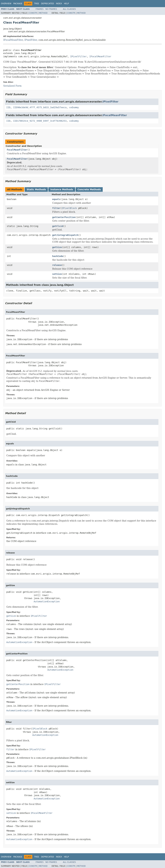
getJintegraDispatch (65, 235)
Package (18, 4)
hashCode (58, 256)
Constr (33, 13)
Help (66, 4)
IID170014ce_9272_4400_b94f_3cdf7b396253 (40, 121)
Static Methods (36, 189)
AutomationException (47, 601)
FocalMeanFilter (17, 150)
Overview (6, 4)
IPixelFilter (31, 40)
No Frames (51, 9)
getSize (57, 247)
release (57, 265)
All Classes (69, 9)
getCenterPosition (64, 217)
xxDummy (74, 107)
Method (43, 13)
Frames (40, 9)
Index (59, 4)
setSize (57, 274)
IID (8, 107)
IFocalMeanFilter (13, 40)
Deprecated (48, 4)
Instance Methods (62, 189)
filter (56, 208)
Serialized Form (12, 86)
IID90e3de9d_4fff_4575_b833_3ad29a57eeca (40, 107)
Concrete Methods (89, 189)
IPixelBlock (69, 208)
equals (56, 199)
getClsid (58, 226)
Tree (37, 4)
